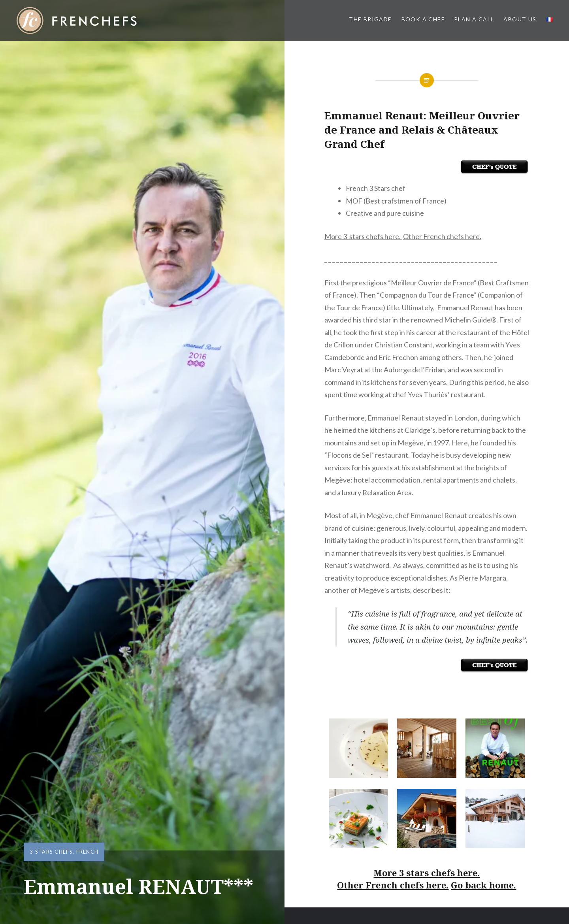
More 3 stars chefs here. (363, 236)
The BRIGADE (370, 19)
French (88, 852)
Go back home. (483, 885)
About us (520, 19)
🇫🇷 (550, 19)
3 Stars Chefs (51, 852)
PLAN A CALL (474, 19)
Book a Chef (423, 19)
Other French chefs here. (442, 236)
